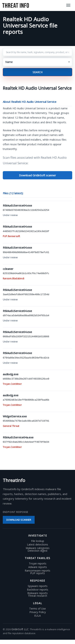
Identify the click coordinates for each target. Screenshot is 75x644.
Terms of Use (37, 609)
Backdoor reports (38, 590)
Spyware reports (38, 586)
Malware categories (38, 548)
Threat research (37, 596)
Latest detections (37, 545)
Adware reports (38, 567)
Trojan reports (38, 564)
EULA (37, 616)
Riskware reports (37, 593)
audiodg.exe (11, 374)
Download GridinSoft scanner (37, 175)
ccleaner (8, 269)
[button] (37, 62)
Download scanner (19, 520)
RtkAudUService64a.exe (18, 437)
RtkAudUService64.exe (17, 205)
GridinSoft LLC (20, 629)
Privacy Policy (38, 612)
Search (37, 72)
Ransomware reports (37, 571)
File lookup (38, 541)
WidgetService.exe (15, 416)
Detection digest (37, 551)
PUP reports (37, 573)
